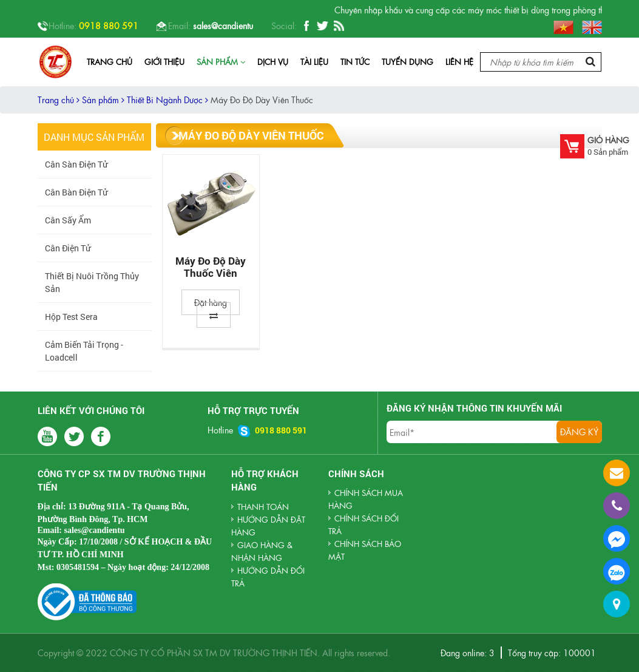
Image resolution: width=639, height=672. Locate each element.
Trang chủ (110, 62)
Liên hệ (459, 62)
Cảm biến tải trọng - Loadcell (84, 351)
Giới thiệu (164, 62)
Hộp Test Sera (71, 317)
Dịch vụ (273, 62)
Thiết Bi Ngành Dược (167, 100)
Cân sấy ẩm (68, 220)
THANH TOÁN (263, 507)
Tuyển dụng (407, 62)
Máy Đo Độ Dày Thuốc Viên (211, 267)
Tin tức (355, 62)
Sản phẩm (221, 62)
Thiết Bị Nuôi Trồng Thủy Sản (92, 282)
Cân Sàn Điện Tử (76, 164)
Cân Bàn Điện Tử (76, 192)
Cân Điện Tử (68, 248)
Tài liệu (314, 62)
